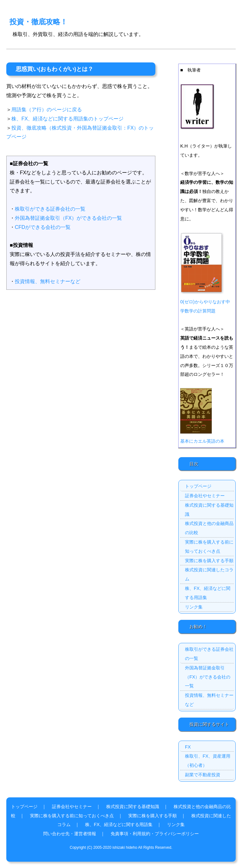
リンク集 (194, 607)
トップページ (198, 486)
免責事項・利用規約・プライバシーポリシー (155, 834)
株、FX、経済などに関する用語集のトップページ (67, 119)
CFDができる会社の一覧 (43, 227)
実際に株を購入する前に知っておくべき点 (209, 547)
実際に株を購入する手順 (209, 561)
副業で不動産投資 (203, 775)
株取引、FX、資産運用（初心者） (208, 761)
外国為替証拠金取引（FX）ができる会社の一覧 (68, 218)
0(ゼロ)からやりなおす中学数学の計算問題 (205, 302)
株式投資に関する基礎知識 (209, 510)
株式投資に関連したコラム (209, 574)
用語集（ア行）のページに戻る (47, 110)
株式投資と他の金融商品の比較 (209, 528)
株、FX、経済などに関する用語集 (208, 593)
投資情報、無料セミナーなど (48, 281)
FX (188, 747)
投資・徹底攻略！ (38, 22)
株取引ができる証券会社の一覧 (50, 209)
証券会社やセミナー (205, 496)
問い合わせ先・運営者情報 (70, 834)
